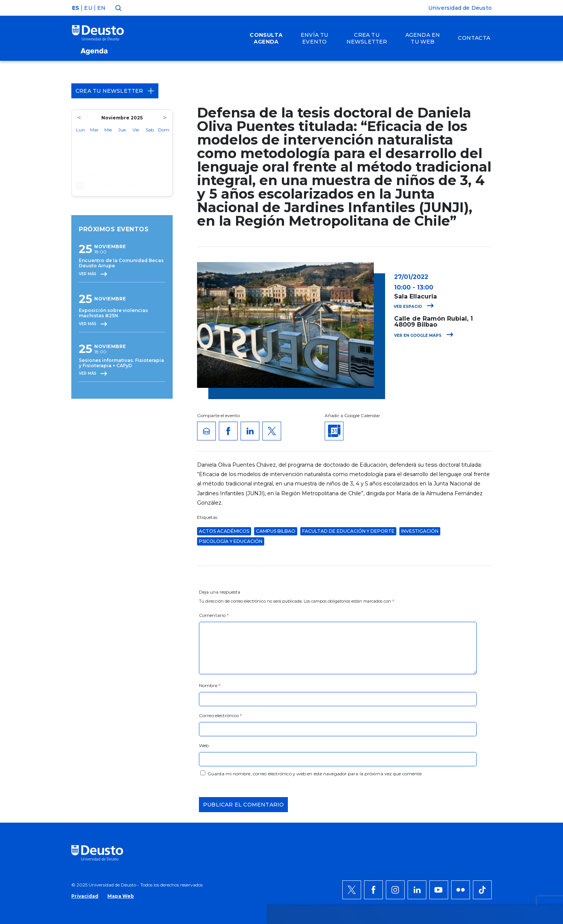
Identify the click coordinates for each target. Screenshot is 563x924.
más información (310, 748)
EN (101, 8)
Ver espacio (414, 307)
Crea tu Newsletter (115, 91)
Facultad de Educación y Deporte (348, 531)
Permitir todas (476, 730)
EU (88, 8)
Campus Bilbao (276, 531)
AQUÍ (173, 757)
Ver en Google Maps (424, 335)
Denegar (467, 753)
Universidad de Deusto (460, 8)
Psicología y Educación (231, 541)
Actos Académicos (224, 531)
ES (76, 8)
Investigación (420, 531)
